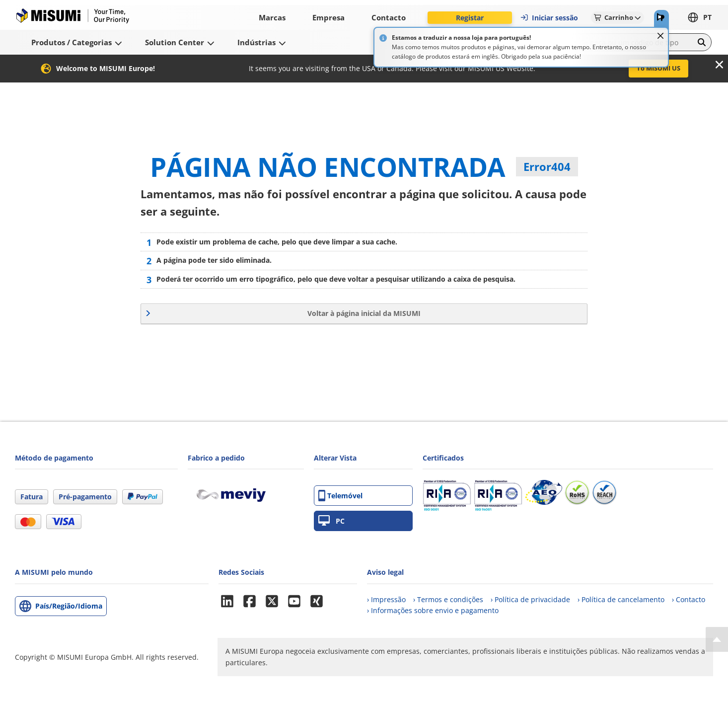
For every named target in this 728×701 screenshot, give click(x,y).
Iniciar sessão (549, 18)
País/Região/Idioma (69, 606)
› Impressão (386, 599)
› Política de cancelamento (621, 599)
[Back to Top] (717, 639)
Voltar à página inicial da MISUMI (364, 313)
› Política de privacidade (530, 599)
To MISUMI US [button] (658, 68)
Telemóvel (340, 496)
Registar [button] (470, 18)
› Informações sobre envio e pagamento (433, 610)
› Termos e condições (448, 599)
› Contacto (689, 599)
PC (331, 521)
